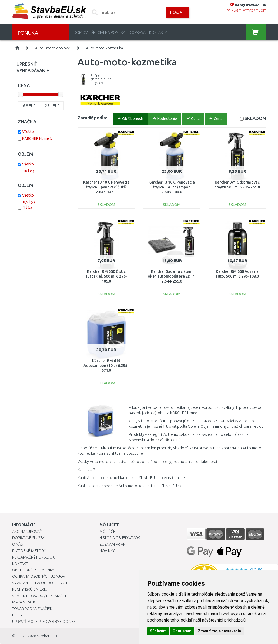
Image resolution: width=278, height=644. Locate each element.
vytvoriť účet (255, 11)
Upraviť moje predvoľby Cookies (44, 622)
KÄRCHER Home (38, 138)
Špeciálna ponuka (108, 32)
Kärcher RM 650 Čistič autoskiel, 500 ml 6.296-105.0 (106, 276)
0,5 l (29, 202)
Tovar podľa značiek (32, 609)
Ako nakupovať (27, 532)
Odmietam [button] (182, 631)
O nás (17, 544)
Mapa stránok (26, 602)
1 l (27, 207)
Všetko (28, 132)
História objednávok (120, 538)
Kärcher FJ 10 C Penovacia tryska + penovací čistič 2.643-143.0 (106, 187)
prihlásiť (234, 11)
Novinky (107, 551)
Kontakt (20, 564)
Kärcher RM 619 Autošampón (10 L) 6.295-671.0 (106, 366)
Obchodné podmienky (33, 570)
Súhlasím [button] (158, 631)
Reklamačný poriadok (33, 557)
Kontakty (158, 32)
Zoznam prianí (113, 544)
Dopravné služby (29, 538)
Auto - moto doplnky (52, 48)
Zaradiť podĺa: (92, 118)
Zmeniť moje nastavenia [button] (219, 631)
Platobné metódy (29, 551)
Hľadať (177, 12)
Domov (81, 32)
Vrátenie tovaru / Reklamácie (40, 596)
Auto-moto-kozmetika (104, 48)
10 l (29, 171)
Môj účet (108, 532)
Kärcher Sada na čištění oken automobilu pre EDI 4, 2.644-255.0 (172, 276)
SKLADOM (255, 118)
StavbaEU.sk (47, 636)
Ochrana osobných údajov (39, 576)
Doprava (137, 32)
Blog (17, 615)
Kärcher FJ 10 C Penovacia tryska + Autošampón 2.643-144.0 (172, 187)
